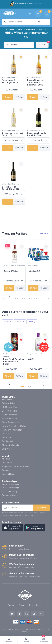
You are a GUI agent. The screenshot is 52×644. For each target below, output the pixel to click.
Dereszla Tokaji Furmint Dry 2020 (11, 188)
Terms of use (35, 605)
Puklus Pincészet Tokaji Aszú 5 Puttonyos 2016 (35, 83)
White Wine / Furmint (10, 77)
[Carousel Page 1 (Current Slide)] (5, 298)
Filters (44, 44)
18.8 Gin (31, 359)
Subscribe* (42, 508)
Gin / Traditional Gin (35, 354)
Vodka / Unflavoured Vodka (38, 266)
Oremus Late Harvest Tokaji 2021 (12, 134)
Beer (8, 322)
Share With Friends (10, 445)
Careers (6, 470)
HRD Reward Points (11, 407)
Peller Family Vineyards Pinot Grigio (11, 274)
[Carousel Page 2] (26, 386)
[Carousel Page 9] (25, 298)
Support (12, 605)
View (19, 97)
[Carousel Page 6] (18, 298)
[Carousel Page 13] (34, 298)
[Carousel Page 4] (13, 298)
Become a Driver (9, 495)
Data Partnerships (10, 492)
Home (10, 30)
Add (8, 97)
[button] (13, 528)
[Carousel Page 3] (28, 386)
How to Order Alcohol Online (14, 426)
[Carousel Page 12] (32, 298)
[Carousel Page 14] (37, 298)
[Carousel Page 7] (20, 298)
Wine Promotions (10, 419)
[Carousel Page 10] (27, 298)
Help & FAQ (7, 400)
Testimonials (8, 441)
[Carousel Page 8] (22, 298)
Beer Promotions (10, 411)
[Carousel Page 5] (15, 298)
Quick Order (7, 449)
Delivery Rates (9, 403)
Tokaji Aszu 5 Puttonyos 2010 (10, 81)
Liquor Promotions (10, 415)
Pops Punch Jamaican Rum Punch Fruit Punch (14, 362)
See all (44, 234)
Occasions (7, 438)
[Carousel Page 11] (29, 298)
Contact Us (7, 463)
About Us (6, 459)
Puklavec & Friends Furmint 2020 (36, 134)
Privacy (22, 605)
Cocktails (6, 434)
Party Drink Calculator (12, 430)
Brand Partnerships (11, 484)
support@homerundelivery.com (16, 466)
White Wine (31, 30)
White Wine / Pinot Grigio (13, 266)
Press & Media (8, 474)
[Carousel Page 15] (39, 298)
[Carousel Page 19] (48, 298)
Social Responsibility (11, 422)
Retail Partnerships (11, 488)
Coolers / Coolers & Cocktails (11, 355)
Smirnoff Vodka (35, 271)
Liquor (20, 322)
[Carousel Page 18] (46, 298)
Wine (20, 30)
